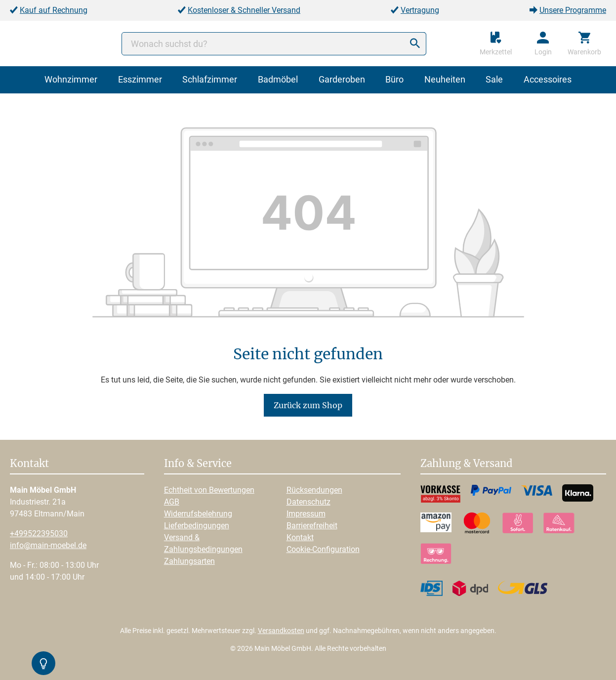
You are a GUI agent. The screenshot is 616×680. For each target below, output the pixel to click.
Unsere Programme (573, 10)
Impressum (306, 514)
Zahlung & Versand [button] (466, 464)
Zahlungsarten (189, 561)
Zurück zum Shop (308, 405)
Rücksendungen (314, 490)
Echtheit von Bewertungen (209, 490)
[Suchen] (415, 44)
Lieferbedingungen (197, 526)
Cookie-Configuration (323, 549)
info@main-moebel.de (48, 545)
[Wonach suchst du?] (274, 44)
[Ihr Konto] (543, 43)
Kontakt (300, 537)
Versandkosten (281, 631)
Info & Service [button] (198, 464)
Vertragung (420, 10)
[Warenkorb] (584, 43)
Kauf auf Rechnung (54, 10)
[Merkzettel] (496, 43)
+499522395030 (39, 533)
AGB (172, 502)
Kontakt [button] (29, 464)
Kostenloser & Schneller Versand (244, 10)
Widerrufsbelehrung (198, 514)
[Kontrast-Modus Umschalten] (43, 663)
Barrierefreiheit (312, 526)
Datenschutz (308, 502)
